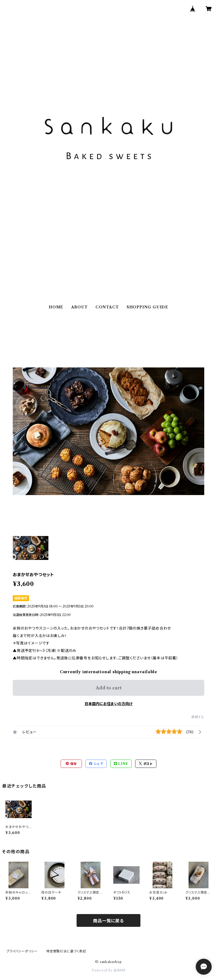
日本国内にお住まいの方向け (108, 704)
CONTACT (107, 307)
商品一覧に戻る (108, 921)
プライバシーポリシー (22, 951)
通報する (198, 717)
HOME (56, 307)
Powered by (109, 970)
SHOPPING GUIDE (147, 307)
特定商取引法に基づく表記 (66, 951)
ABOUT (80, 307)
